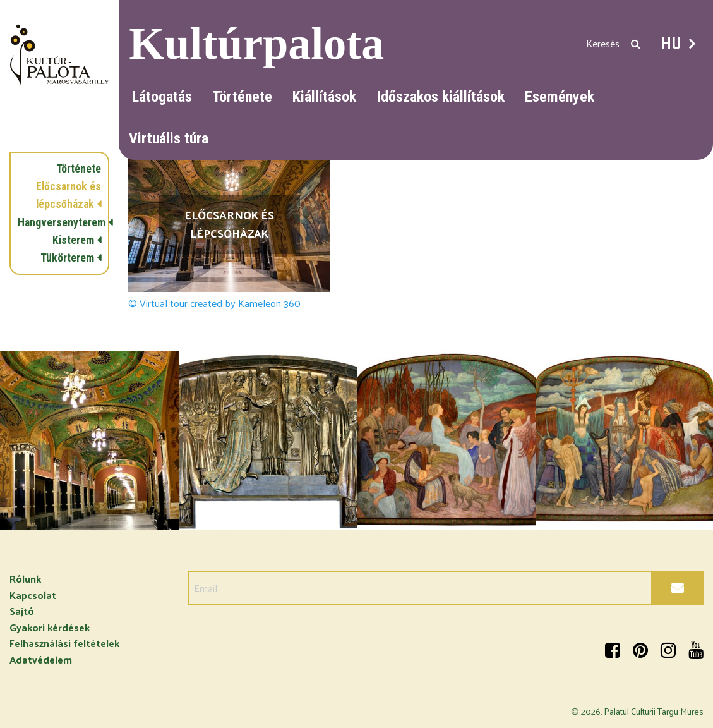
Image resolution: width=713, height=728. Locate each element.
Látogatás (162, 97)
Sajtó (22, 611)
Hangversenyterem (59, 222)
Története (242, 97)
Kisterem (73, 240)
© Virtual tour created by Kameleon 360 (214, 303)
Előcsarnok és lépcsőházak (69, 195)
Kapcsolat (33, 595)
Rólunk (25, 579)
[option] (89, 441)
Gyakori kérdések (50, 627)
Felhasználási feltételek (64, 643)
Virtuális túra (169, 138)
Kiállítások (324, 97)
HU (671, 44)
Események (560, 97)
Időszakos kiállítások (440, 97)
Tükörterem (67, 258)
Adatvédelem (41, 659)
